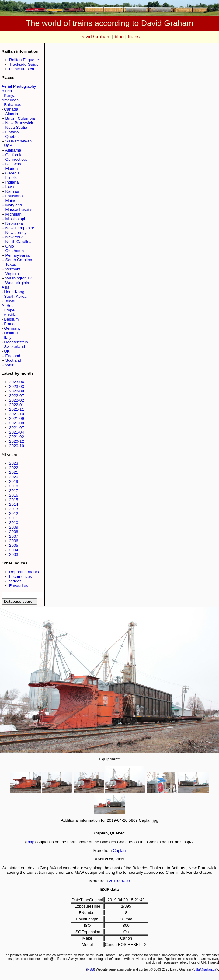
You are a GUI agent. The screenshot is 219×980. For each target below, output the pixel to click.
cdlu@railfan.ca (205, 969)
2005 (14, 545)
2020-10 (17, 446)
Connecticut (16, 159)
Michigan (14, 214)
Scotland (13, 360)
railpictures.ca (22, 69)
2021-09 (17, 418)
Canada (11, 109)
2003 (14, 555)
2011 (14, 518)
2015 (14, 500)
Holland (11, 333)
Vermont (13, 269)
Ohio (10, 246)
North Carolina (19, 242)
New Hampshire (20, 228)
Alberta (12, 114)
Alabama (13, 150)
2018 (14, 486)
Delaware (14, 164)
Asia (5, 287)
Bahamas (12, 105)
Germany (12, 328)
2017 (14, 491)
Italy (8, 337)
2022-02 (17, 400)
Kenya (10, 95)
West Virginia (17, 283)
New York (14, 237)
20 (128, 881)
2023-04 (17, 382)
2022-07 (17, 396)
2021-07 (17, 428)
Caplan (119, 850)
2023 (14, 463)
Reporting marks (24, 572)
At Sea (8, 306)
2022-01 (17, 405)
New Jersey (16, 232)
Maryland (14, 205)
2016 (14, 495)
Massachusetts (19, 210)
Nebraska (14, 223)
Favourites (19, 586)
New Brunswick (19, 123)
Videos (15, 581)
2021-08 (17, 423)
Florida (12, 169)
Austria (10, 315)
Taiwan (10, 301)
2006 (14, 541)
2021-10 (17, 414)
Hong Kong (14, 292)
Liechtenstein (16, 342)
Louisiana (14, 196)
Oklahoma (15, 251)
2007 (14, 536)
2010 (14, 523)
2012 (14, 513)
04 (122, 881)
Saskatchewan (19, 141)
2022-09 (17, 391)
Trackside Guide (24, 64)
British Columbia (20, 118)
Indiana (12, 182)
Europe (8, 310)
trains (134, 37)
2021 (14, 472)
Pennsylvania (17, 255)
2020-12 (17, 441)
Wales (11, 365)
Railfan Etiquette (24, 60)
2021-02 (17, 437)
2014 (14, 504)
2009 (14, 527)
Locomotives (21, 576)
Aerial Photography (19, 86)
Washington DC (20, 278)
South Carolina (19, 260)
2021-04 (17, 432)
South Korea (15, 296)
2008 (14, 532)
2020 (14, 477)
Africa (7, 91)
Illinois (11, 178)
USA (8, 146)
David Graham (95, 37)
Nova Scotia (16, 127)
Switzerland (14, 347)
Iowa (10, 187)
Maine (11, 200)
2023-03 (17, 386)
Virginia (12, 274)
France (10, 324)
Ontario (12, 132)
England (13, 356)
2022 (14, 468)
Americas (10, 100)
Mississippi (15, 219)
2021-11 (17, 409)
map (30, 842)
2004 (14, 550)
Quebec (13, 137)
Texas (10, 264)
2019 (14, 481)
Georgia (13, 173)
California (14, 155)
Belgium (11, 319)
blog (119, 37)
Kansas (12, 191)
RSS (91, 969)
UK (7, 351)
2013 (14, 509)
